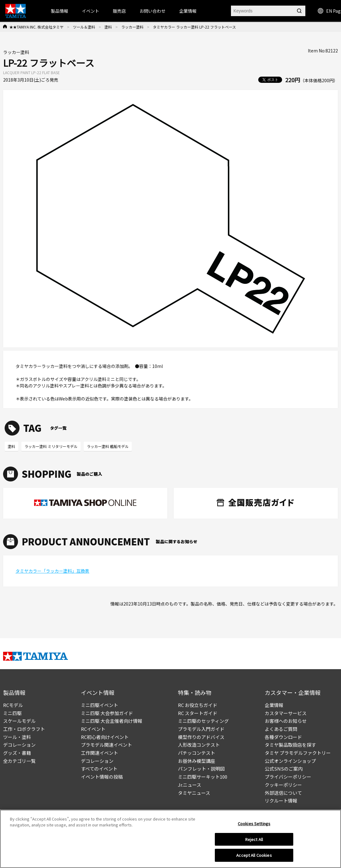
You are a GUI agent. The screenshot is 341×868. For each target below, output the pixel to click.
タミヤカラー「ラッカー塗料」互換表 (52, 571)
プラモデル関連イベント (106, 745)
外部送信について (283, 793)
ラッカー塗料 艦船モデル (108, 446)
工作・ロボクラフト (24, 729)
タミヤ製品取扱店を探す (290, 745)
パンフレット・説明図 (201, 769)
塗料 (108, 27)
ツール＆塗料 (84, 27)
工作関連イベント (100, 753)
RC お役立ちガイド (198, 705)
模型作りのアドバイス (201, 737)
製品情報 (60, 11)
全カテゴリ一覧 (19, 761)
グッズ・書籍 (17, 753)
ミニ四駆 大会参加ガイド (107, 713)
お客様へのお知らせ (286, 721)
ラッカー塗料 (132, 27)
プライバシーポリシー (288, 777)
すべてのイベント (99, 769)
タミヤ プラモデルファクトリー (298, 753)
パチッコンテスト (197, 753)
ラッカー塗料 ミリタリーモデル (51, 446)
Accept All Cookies (254, 858)
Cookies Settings (254, 826)
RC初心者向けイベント (105, 737)
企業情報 (274, 705)
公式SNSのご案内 (284, 769)
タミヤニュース (194, 793)
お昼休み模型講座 (197, 761)
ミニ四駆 (12, 713)
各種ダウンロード (283, 737)
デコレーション (19, 745)
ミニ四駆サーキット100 (203, 777)
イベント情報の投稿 (102, 777)
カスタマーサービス (286, 713)
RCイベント (93, 729)
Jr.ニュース (190, 785)
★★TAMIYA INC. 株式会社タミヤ (36, 27)
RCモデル (13, 705)
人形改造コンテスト (199, 745)
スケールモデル (19, 721)
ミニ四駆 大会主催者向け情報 (112, 721)
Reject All (254, 841)
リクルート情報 (281, 801)
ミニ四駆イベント (100, 705)
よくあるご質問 (281, 729)
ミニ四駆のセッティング (203, 721)
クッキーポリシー (283, 785)
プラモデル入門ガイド (201, 729)
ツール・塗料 (17, 737)
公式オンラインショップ (290, 761)
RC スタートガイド (198, 713)
